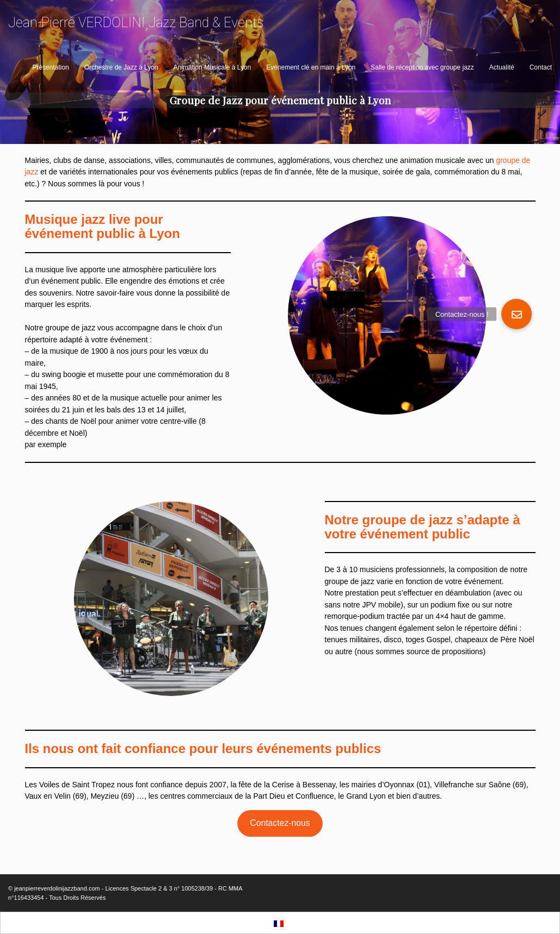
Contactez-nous (280, 823)
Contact (541, 67)
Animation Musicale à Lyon (212, 67)
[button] (517, 314)
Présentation (51, 67)
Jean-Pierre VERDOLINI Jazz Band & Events (136, 23)
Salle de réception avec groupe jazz (422, 67)
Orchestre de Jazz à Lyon (121, 67)
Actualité (502, 67)
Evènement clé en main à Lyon (311, 67)
